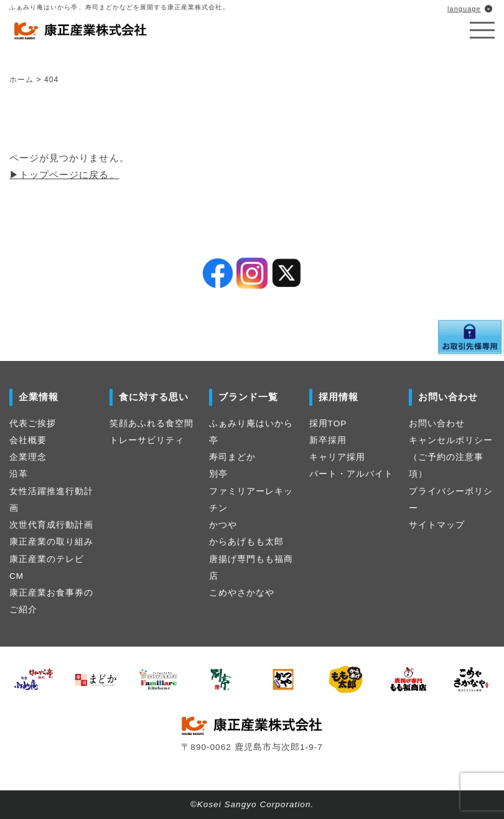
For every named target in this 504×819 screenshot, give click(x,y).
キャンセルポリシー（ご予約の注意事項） (451, 457)
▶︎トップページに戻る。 (64, 175)
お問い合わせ (437, 424)
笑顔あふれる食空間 (152, 424)
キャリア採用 (337, 457)
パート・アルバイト (351, 474)
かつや (223, 525)
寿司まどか (232, 457)
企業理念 (28, 457)
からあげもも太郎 (246, 542)
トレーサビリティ (147, 440)
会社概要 (28, 440)
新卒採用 (328, 440)
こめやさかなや (242, 593)
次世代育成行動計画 (51, 525)
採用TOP (328, 424)
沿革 (19, 474)
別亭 (218, 474)
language (464, 9)
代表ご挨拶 (33, 424)
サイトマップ (437, 525)
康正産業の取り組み (51, 542)
